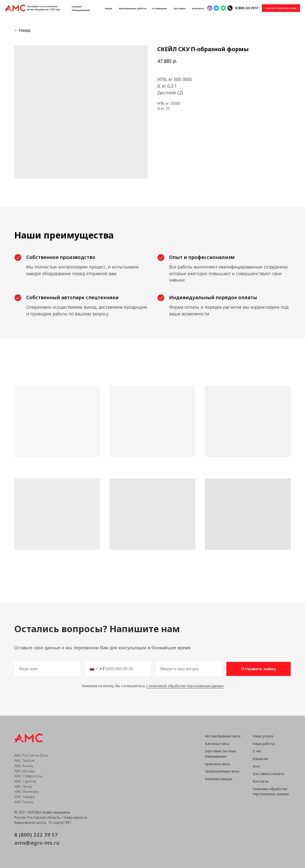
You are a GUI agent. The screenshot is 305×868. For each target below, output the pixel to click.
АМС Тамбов (24, 761)
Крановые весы (217, 764)
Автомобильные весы (223, 736)
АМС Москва (24, 771)
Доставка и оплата (268, 774)
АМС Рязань (24, 802)
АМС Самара (25, 797)
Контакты (261, 781)
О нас (257, 751)
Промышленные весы (222, 771)
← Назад (22, 30)
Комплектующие (219, 779)
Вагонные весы (217, 744)
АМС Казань (24, 766)
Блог (256, 766)
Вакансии (260, 759)
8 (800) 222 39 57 (247, 8)
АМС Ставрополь (28, 776)
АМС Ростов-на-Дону (31, 755)
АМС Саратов (25, 781)
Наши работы (264, 744)
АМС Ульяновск (27, 791)
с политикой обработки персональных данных (184, 686)
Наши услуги (263, 736)
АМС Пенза (23, 786)
